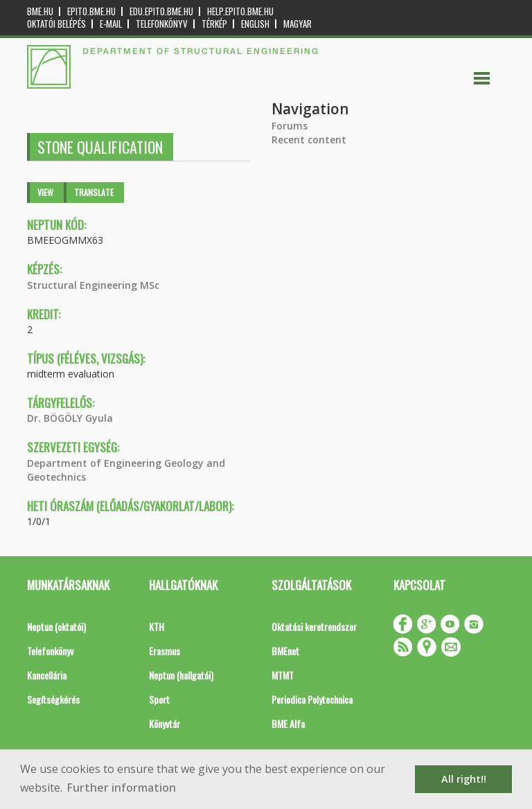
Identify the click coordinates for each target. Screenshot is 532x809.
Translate (94, 192)
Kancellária (47, 675)
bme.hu (40, 11)
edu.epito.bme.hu (161, 11)
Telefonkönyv (162, 24)
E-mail (111, 24)
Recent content (309, 140)
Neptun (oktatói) (56, 626)
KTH (157, 626)
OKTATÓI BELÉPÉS (56, 24)
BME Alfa (288, 723)
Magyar (298, 24)
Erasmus (165, 651)
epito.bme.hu (91, 11)
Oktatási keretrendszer (314, 626)
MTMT (283, 675)
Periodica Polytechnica (312, 699)
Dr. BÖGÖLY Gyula (70, 418)
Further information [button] (122, 788)
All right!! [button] (464, 779)
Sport (159, 699)
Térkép (214, 24)
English (255, 24)
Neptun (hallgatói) (181, 675)
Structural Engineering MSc (93, 285)
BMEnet (285, 651)
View (45, 192)
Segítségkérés (53, 699)
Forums (290, 126)
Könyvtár (165, 723)
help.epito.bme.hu (240, 11)
